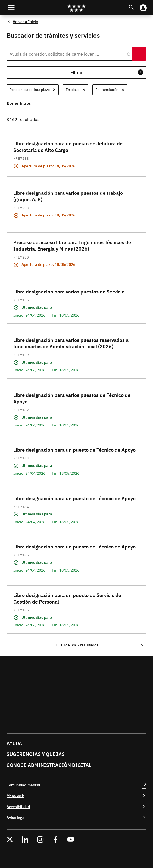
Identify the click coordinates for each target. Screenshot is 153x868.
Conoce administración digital (49, 765)
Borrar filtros (19, 103)
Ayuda (14, 743)
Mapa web (15, 796)
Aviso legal (16, 817)
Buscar (136, 4)
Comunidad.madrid (23, 785)
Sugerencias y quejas (36, 754)
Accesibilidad (18, 807)
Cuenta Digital (149, 4)
